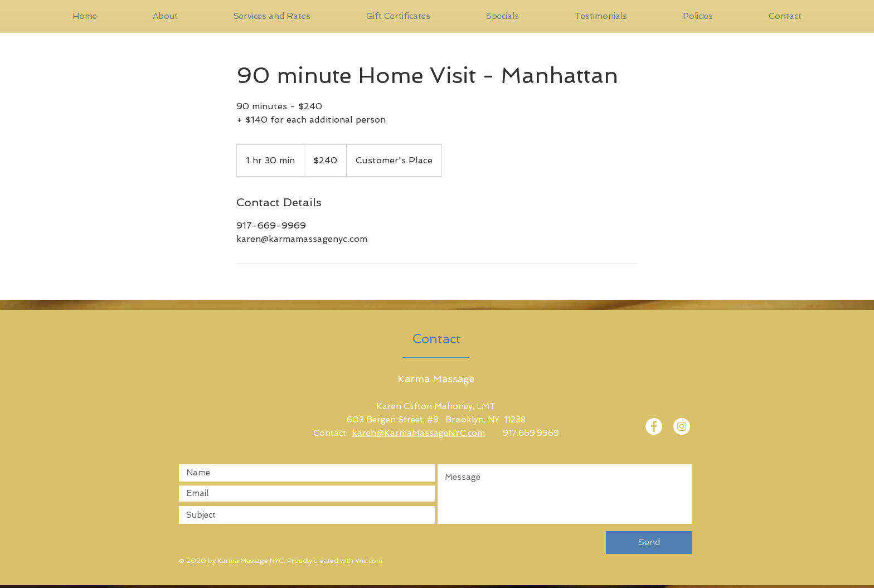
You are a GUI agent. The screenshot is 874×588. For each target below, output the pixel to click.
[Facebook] (654, 426)
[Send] (649, 543)
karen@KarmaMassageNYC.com (419, 433)
